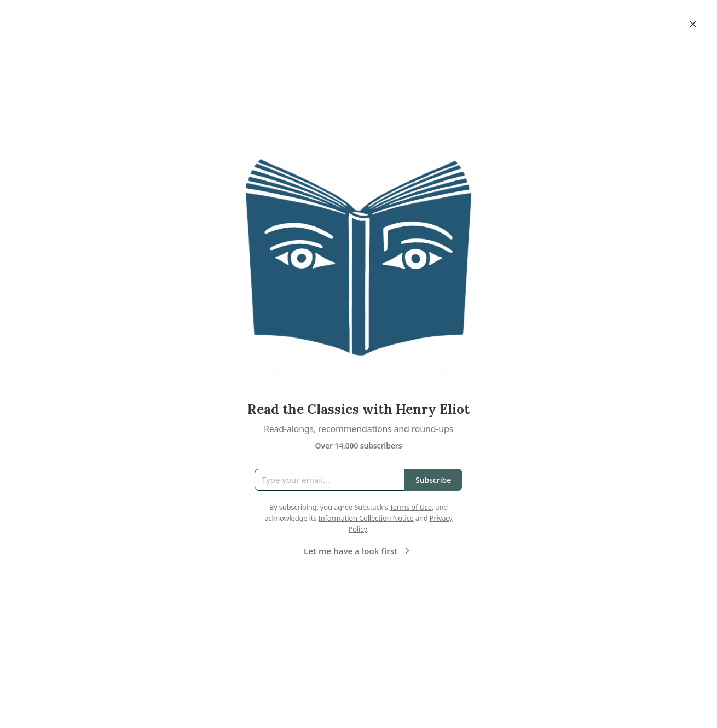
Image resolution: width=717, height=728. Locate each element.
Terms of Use (411, 507)
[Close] (693, 24)
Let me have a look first (358, 551)
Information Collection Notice (366, 518)
